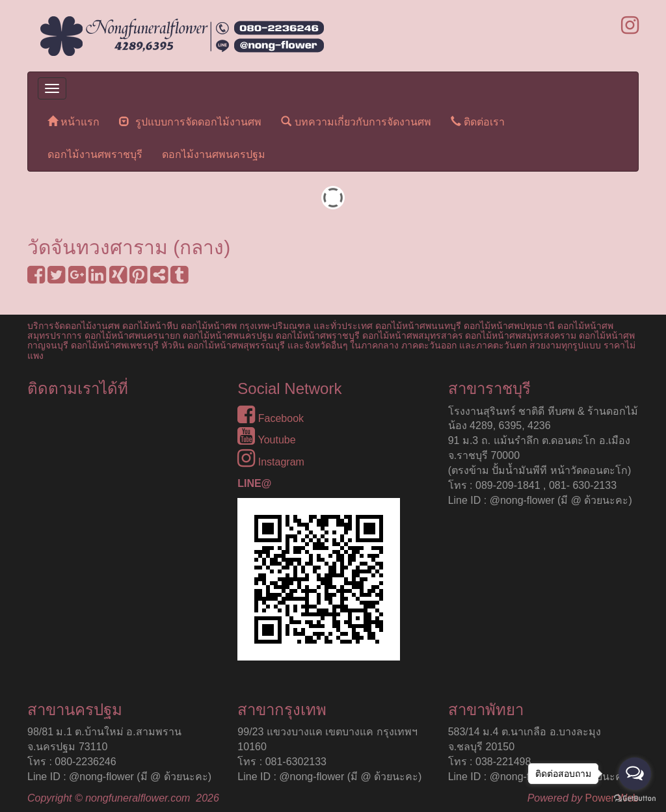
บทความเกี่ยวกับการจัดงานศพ (356, 121)
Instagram (271, 462)
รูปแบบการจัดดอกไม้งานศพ (190, 121)
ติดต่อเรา (478, 121)
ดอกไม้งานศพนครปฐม (214, 154)
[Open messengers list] (635, 774)
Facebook (271, 418)
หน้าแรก (73, 121)
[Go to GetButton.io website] (635, 799)
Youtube (266, 440)
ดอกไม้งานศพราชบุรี (95, 154)
